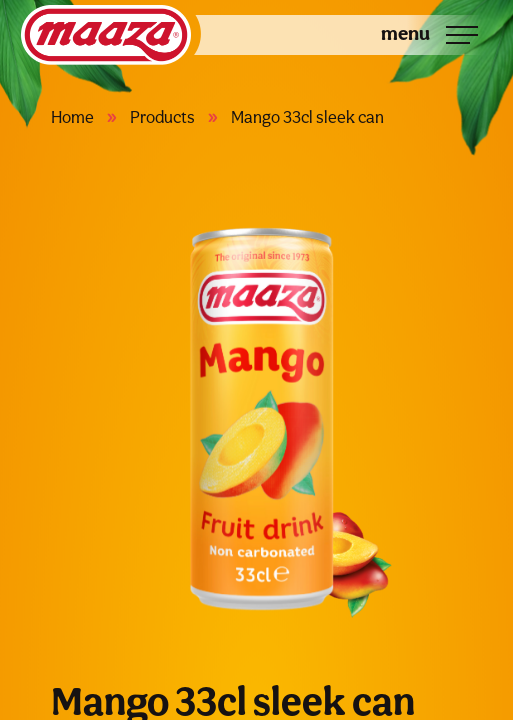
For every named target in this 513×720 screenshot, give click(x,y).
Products (162, 117)
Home (72, 117)
